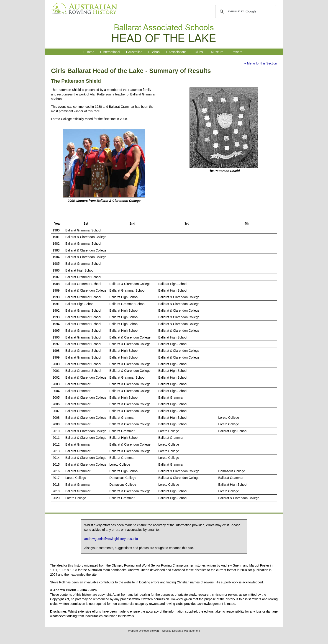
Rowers (237, 52)
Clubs (199, 52)
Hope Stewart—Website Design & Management (171, 631)
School (155, 52)
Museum (217, 52)
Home (90, 52)
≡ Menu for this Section (261, 63)
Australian (135, 52)
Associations (178, 52)
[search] (245, 12)
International (111, 52)
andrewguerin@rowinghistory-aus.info (111, 539)
